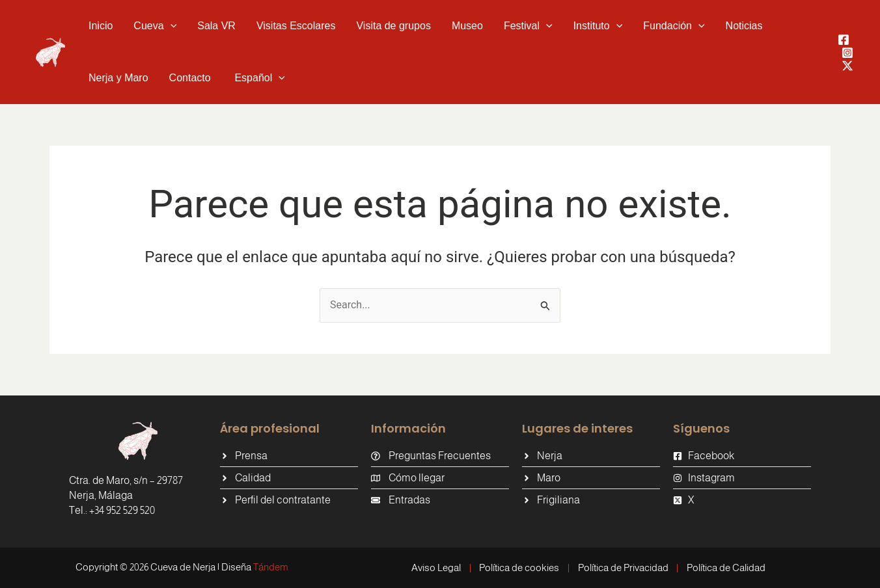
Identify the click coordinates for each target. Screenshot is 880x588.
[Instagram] (847, 53)
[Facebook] (844, 40)
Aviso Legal (435, 568)
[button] (171, 26)
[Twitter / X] (847, 66)
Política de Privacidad (623, 568)
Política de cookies (519, 568)
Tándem (271, 567)
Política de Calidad (727, 568)
